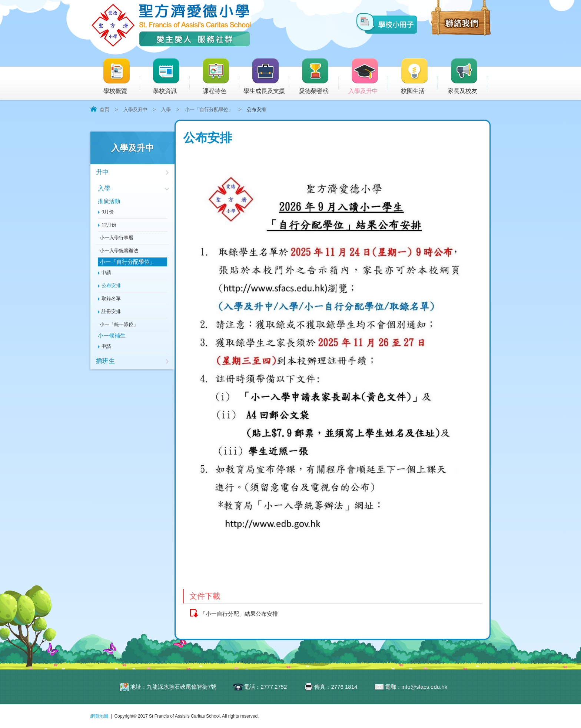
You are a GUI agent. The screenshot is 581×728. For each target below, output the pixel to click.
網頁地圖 (99, 716)
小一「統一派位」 (119, 324)
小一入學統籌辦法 (119, 251)
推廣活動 (109, 201)
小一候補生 (112, 335)
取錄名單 (111, 298)
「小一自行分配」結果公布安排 (239, 614)
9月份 (108, 212)
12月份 (109, 225)
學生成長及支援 (266, 77)
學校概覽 (121, 77)
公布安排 (111, 285)
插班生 (105, 361)
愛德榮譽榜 (314, 77)
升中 (102, 172)
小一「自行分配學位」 (209, 109)
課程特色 (220, 77)
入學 (166, 109)
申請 (106, 272)
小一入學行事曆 (117, 238)
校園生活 (419, 77)
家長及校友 (467, 77)
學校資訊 (171, 77)
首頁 (104, 109)
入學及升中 (368, 77)
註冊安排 (111, 311)
